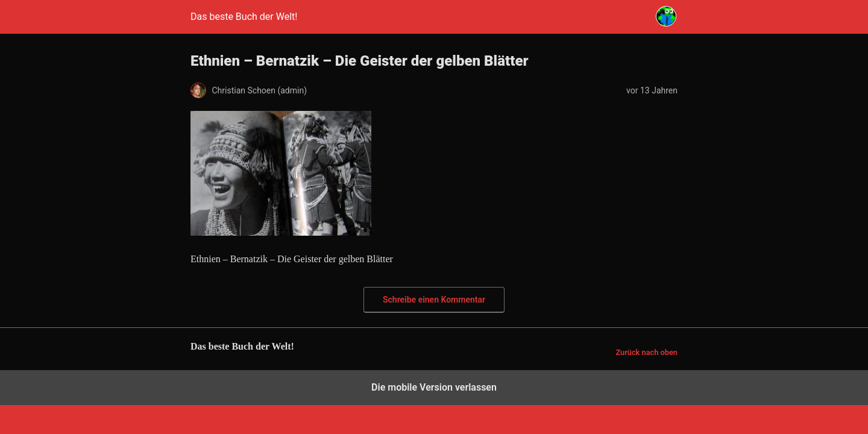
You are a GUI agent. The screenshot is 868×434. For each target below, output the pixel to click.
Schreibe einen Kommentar (434, 300)
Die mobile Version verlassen (434, 387)
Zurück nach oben (646, 352)
